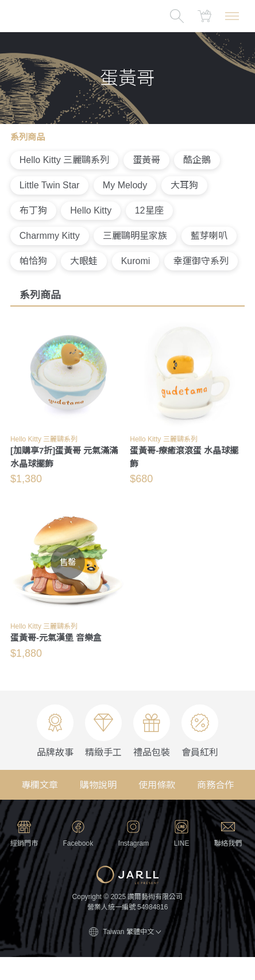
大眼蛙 (84, 261)
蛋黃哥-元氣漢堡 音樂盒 (56, 638)
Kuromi (136, 261)
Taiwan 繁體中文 (132, 932)
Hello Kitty (91, 210)
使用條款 (157, 785)
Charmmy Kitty (50, 236)
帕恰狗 (33, 261)
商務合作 (215, 785)
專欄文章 (40, 785)
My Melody (125, 185)
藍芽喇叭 (209, 236)
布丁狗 (33, 210)
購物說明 (98, 785)
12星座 (149, 210)
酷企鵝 (197, 160)
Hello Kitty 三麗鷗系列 (64, 160)
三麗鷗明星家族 (135, 236)
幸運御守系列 (201, 261)
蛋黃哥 (146, 160)
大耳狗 (184, 185)
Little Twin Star (50, 185)
